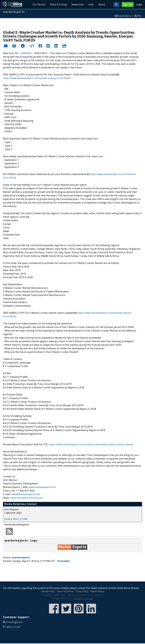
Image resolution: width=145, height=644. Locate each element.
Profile (24, 519)
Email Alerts (124, 16)
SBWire (12, 4)
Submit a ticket (13, 627)
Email (7, 519)
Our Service (39, 4)
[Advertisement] (73, 23)
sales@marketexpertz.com (25, 494)
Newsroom (78, 4)
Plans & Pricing (58, 4)
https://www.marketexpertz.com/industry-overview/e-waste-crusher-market (91, 444)
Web (15, 519)
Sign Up (128, 4)
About (102, 4)
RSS (139, 16)
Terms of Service (65, 591)
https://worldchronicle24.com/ (27, 498)
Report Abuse (97, 591)
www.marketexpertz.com (42, 487)
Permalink (64, 561)
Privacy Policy (82, 591)
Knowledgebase (14, 622)
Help (91, 4)
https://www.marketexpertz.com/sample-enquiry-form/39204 (37, 78)
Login (139, 4)
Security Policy (48, 591)
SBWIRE (26, 53)
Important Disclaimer (83, 598)
